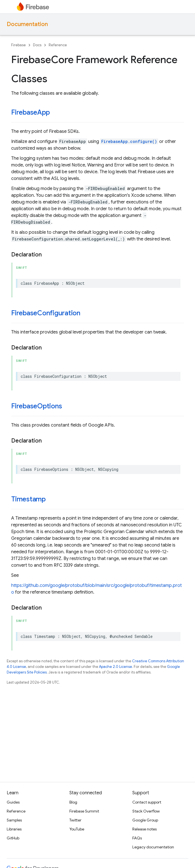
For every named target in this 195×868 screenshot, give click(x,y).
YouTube (77, 829)
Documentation (27, 24)
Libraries (14, 829)
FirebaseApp (30, 112)
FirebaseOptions (37, 406)
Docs (37, 45)
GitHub (13, 838)
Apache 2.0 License (116, 667)
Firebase (18, 45)
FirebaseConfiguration (46, 313)
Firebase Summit (84, 811)
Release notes (145, 829)
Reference (58, 45)
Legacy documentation (153, 847)
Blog (73, 802)
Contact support (147, 802)
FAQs (137, 838)
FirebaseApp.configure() (129, 141)
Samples (14, 820)
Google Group (145, 820)
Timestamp (28, 499)
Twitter (75, 820)
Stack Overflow (146, 811)
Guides (13, 802)
